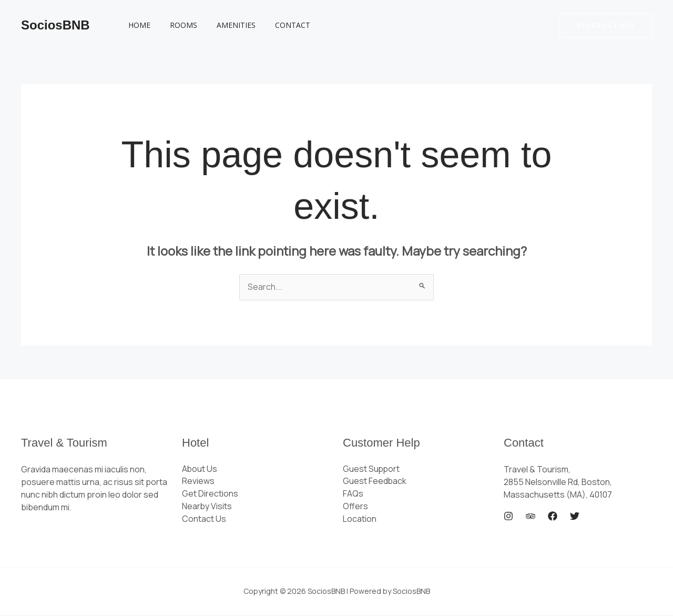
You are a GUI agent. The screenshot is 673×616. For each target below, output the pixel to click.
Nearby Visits (207, 507)
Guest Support (372, 469)
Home (137, 25)
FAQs (353, 494)
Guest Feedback (375, 482)
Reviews (198, 482)
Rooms (177, 25)
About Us (200, 469)
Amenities (225, 25)
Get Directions (210, 494)
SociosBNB (55, 25)
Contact (276, 25)
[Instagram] (508, 517)
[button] (606, 26)
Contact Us (204, 520)
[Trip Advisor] (531, 517)
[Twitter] (575, 517)
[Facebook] (553, 517)
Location (360, 520)
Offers (355, 507)
